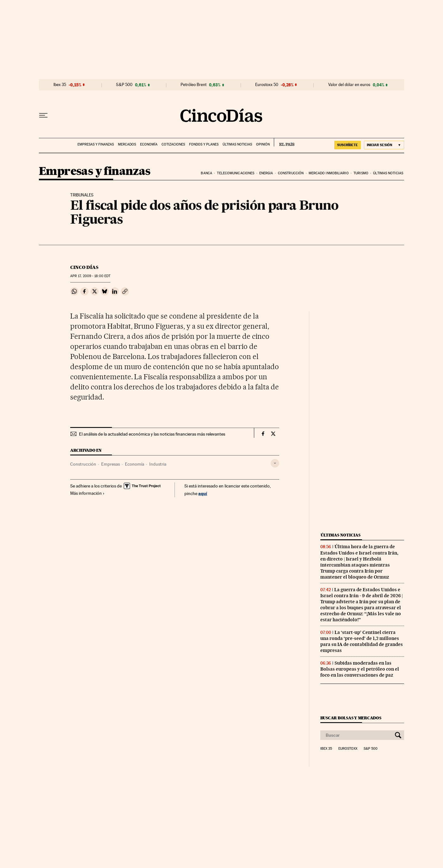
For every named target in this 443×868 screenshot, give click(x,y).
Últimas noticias (237, 144)
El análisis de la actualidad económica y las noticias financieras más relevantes (152, 434)
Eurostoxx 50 (267, 85)
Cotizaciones (173, 144)
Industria (158, 464)
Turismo (361, 173)
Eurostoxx (348, 749)
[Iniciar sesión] (384, 145)
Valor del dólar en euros (349, 85)
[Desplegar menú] (43, 115)
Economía (149, 144)
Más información (87, 493)
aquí (203, 493)
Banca (206, 173)
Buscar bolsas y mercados (351, 718)
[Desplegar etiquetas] (275, 463)
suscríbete (348, 145)
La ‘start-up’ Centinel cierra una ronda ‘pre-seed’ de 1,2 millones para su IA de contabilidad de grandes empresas (362, 641)
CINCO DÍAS (84, 267)
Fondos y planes (204, 144)
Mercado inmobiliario (329, 173)
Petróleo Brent (194, 85)
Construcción (291, 173)
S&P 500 (124, 85)
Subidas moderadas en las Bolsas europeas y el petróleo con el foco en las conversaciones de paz (360, 669)
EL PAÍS (284, 142)
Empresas (111, 464)
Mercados (127, 144)
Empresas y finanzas (96, 144)
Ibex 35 (60, 85)
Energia (266, 173)
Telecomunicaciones (236, 173)
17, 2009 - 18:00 (90, 276)
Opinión (263, 144)
